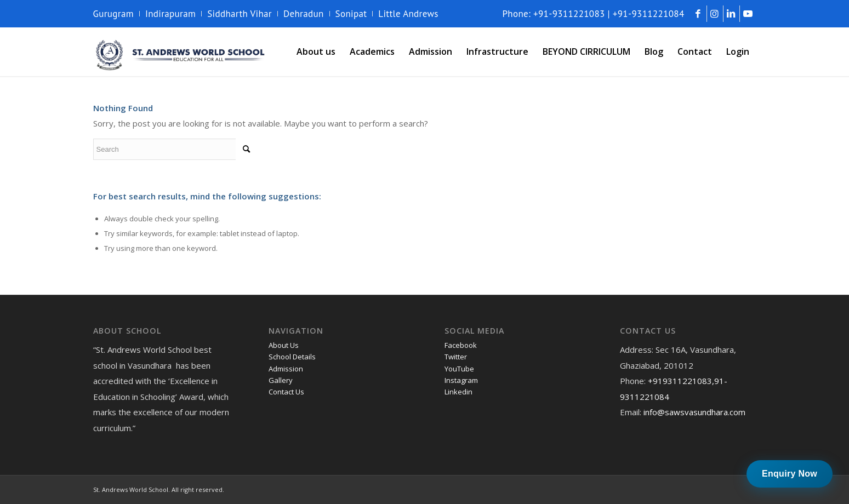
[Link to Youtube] (748, 14)
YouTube (459, 369)
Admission (286, 369)
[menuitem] (116, 14)
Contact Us (286, 392)
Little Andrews (408, 14)
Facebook (461, 345)
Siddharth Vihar (240, 14)
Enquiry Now (790, 474)
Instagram (461, 380)
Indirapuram (170, 14)
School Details (292, 357)
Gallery (281, 380)
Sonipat (351, 14)
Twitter (456, 357)
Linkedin (458, 392)
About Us (284, 345)
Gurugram (113, 14)
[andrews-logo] (181, 51)
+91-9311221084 (649, 14)
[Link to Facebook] (699, 14)
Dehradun (304, 14)
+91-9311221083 (569, 14)
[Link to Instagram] (715, 14)
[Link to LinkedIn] (731, 14)
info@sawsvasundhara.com (694, 412)
